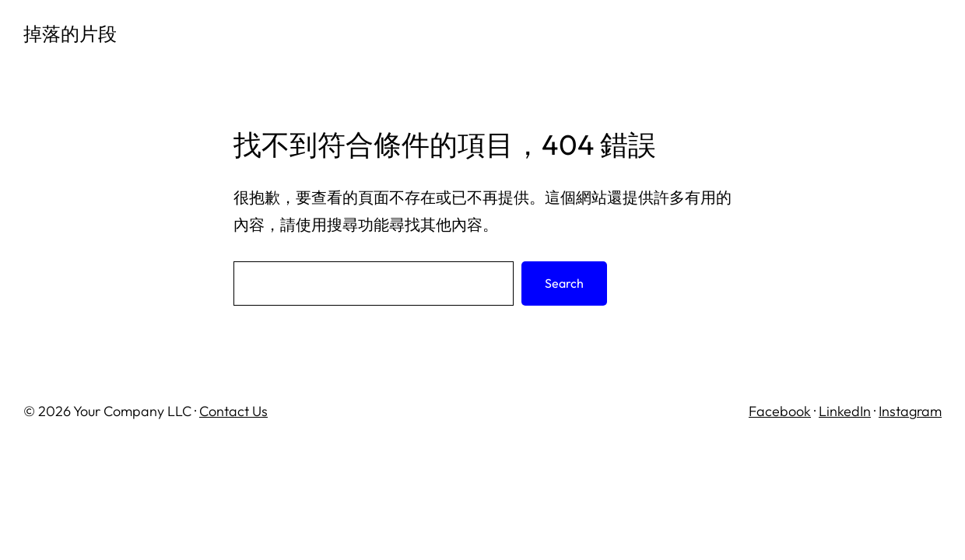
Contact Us (233, 411)
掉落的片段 (70, 33)
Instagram (910, 411)
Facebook (780, 411)
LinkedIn (845, 411)
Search (564, 283)
